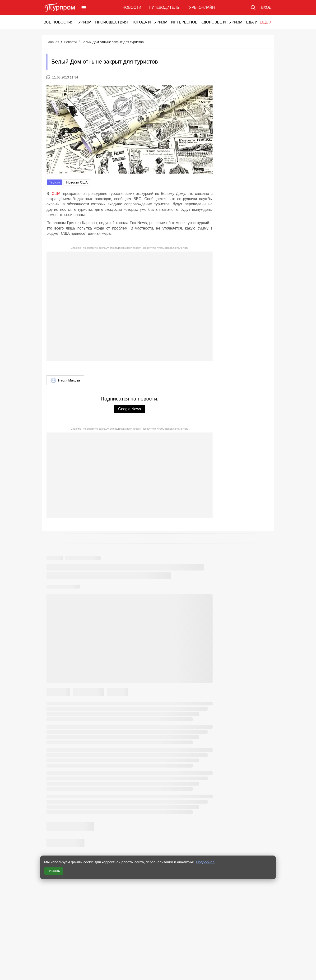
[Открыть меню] (84, 8)
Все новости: (58, 22)
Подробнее (205, 862)
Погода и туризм (149, 22)
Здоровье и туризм (222, 22)
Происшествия (111, 22)
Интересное (184, 22)
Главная (53, 42)
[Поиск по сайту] (253, 8)
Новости (132, 7)
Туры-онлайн (201, 7)
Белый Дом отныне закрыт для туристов (112, 42)
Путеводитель (164, 7)
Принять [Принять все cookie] (54, 871)
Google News (130, 409)
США (56, 194)
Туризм (84, 22)
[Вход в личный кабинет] (266, 8)
